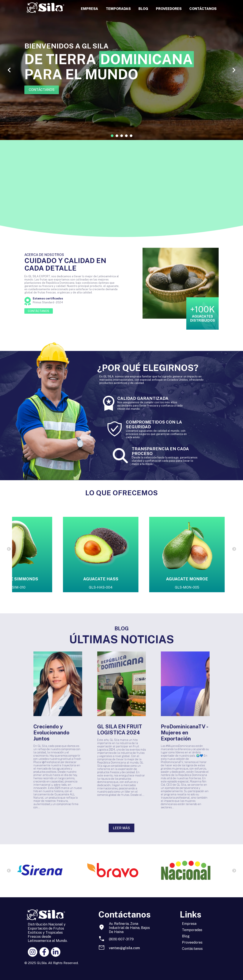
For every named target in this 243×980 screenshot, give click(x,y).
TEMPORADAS (118, 9)
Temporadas (192, 930)
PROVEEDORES (169, 9)
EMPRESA (89, 9)
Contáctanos (192, 949)
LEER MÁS (121, 828)
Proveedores (192, 942)
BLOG (143, 9)
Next (234, 549)
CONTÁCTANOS (203, 9)
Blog (186, 936)
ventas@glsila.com (124, 948)
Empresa (189, 924)
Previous (9, 549)
